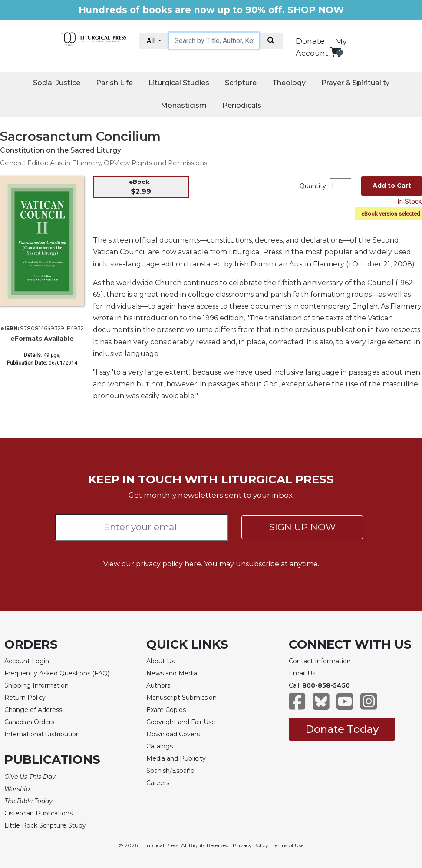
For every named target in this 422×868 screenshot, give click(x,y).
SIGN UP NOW (302, 527)
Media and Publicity (176, 758)
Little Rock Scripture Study (45, 825)
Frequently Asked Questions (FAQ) (57, 673)
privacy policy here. (169, 564)
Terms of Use (288, 845)
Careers (158, 783)
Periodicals (242, 105)
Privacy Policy (251, 845)
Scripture (241, 83)
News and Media (172, 673)
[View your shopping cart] (335, 52)
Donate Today (342, 729)
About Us (160, 661)
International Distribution (42, 734)
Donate (310, 41)
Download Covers (173, 734)
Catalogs (160, 746)
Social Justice (57, 83)
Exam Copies (166, 710)
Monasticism (184, 105)
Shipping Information (36, 685)
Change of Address (33, 710)
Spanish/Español (171, 771)
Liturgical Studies (179, 83)
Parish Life (114, 83)
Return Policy (25, 698)
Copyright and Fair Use (181, 722)
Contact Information (320, 661)
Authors (158, 685)
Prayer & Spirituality (355, 83)
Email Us (302, 673)
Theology (289, 83)
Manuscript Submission (181, 698)
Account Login (27, 661)
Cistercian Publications (38, 813)
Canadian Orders (29, 722)
